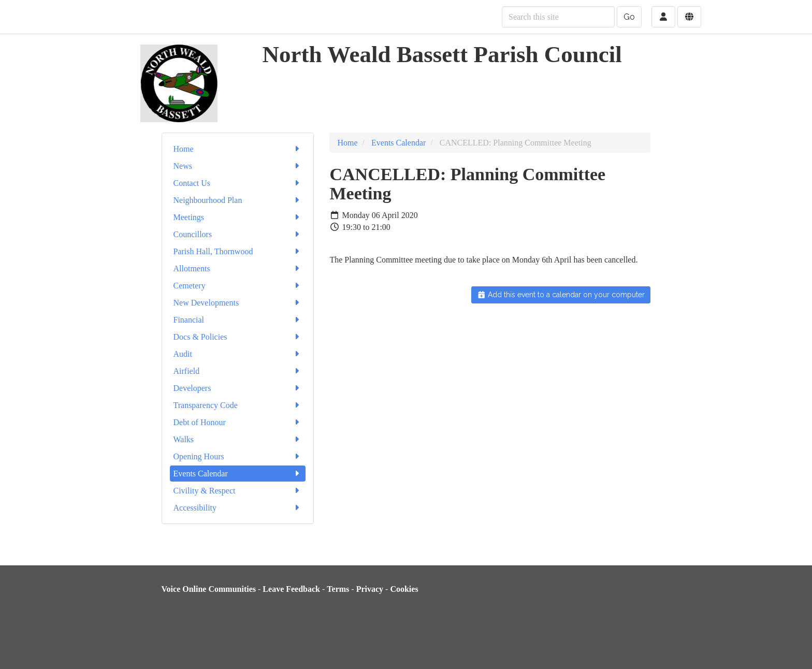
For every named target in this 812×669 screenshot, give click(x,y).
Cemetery (238, 286)
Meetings (238, 217)
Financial (238, 320)
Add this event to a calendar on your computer (561, 295)
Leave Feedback (291, 589)
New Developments (238, 303)
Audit (238, 354)
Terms (338, 589)
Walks (238, 439)
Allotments (238, 268)
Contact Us (238, 183)
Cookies (404, 589)
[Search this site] (558, 17)
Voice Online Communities (209, 589)
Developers (238, 388)
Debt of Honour (238, 422)
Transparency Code (238, 405)
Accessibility (238, 508)
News (238, 166)
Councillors (238, 234)
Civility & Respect (238, 491)
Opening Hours (238, 456)
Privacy (370, 589)
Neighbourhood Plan (238, 200)
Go (629, 17)
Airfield (238, 371)
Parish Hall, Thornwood (238, 251)
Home (238, 149)
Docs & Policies (238, 337)
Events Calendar (238, 474)
